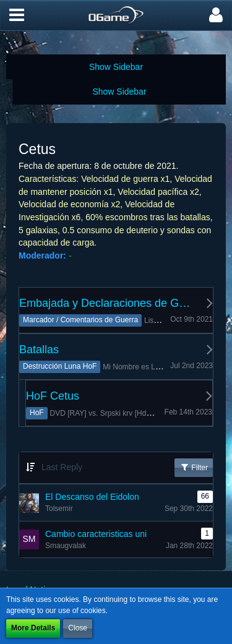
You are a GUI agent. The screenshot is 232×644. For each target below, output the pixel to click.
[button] (17, 15)
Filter (194, 467)
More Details (33, 628)
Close (78, 628)
